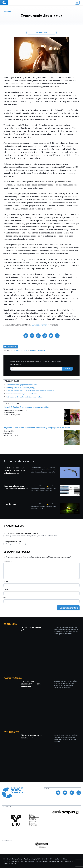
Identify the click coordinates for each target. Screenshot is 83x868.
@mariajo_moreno (39, 325)
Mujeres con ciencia (12, 678)
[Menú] (77, 3)
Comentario (8, 561)
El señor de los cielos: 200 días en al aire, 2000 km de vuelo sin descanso (14, 470)
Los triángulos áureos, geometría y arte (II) (21, 388)
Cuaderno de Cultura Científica (19, 862)
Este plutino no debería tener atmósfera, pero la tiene (25, 397)
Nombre (7, 582)
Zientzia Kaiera (10, 624)
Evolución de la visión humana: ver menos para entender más (31, 684)
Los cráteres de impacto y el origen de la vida (22, 394)
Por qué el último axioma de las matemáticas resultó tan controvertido (30, 391)
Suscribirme (67, 369)
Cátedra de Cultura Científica (20, 859)
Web (5, 598)
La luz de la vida (10, 504)
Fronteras (7, 11)
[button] (26, 336)
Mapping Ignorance (12, 732)
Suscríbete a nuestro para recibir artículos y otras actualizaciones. (36, 363)
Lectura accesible (42, 32)
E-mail (6, 590)
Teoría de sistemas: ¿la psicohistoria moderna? (22, 385)
